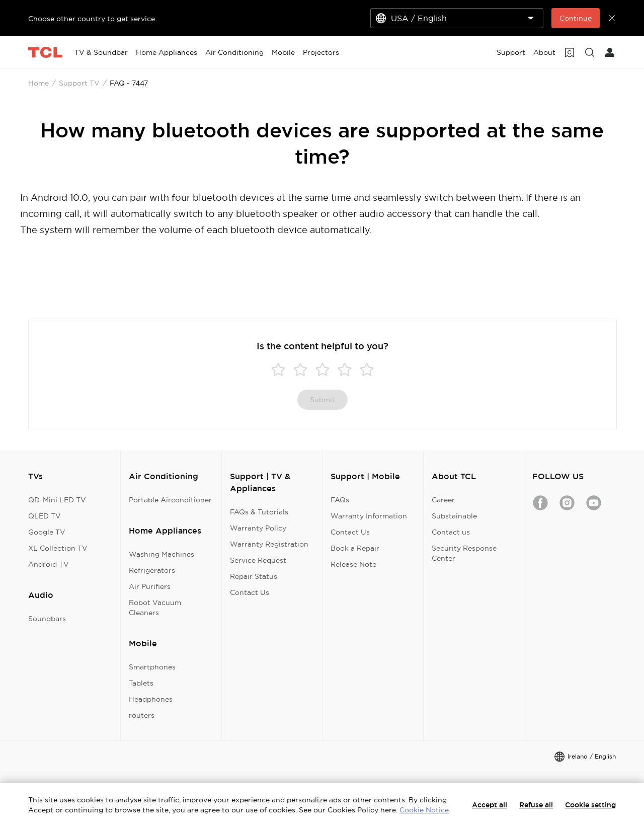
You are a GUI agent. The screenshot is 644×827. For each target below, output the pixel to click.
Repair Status (254, 576)
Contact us (451, 532)
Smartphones (152, 667)
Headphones (151, 699)
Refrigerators (152, 570)
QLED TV (45, 516)
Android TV (49, 564)
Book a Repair (355, 548)
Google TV (47, 532)
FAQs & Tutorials (259, 512)
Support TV (79, 83)
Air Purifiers (150, 586)
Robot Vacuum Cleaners (155, 608)
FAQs (340, 500)
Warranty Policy (258, 528)
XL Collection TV (58, 548)
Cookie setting (590, 805)
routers (142, 715)
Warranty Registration (269, 544)
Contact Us (250, 592)
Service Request (258, 560)
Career (443, 500)
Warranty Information (369, 516)
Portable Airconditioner (170, 500)
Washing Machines (162, 554)
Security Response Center (464, 553)
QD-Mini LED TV (57, 500)
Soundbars (47, 619)
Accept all (490, 805)
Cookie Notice (424, 810)
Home (38, 83)
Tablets (141, 683)
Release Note (353, 564)
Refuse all (536, 805)
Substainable (454, 516)
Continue (576, 18)
